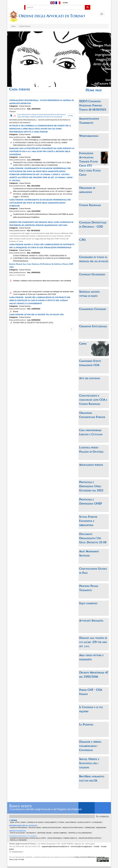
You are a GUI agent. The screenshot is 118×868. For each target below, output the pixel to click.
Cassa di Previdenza (19, 828)
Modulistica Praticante (73, 828)
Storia (61, 822)
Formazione (90, 828)
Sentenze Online (44, 833)
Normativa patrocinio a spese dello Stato (28, 838)
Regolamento (51, 822)
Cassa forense (25, 106)
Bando (16, 312)
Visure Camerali (60, 833)
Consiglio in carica (35, 822)
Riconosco (31, 833)
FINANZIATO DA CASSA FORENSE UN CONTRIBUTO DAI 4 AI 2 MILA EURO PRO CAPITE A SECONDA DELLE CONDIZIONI (42, 164)
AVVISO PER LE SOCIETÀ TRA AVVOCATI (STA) (33, 323)
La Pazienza (97, 822)
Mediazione (101, 828)
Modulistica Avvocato (52, 828)
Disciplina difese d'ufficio (90, 838)
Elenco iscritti (20, 806)
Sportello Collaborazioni (80, 833)
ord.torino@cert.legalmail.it (81, 846)
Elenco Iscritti (84, 822)
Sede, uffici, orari (18, 822)
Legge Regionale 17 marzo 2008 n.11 (62, 838)
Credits (96, 846)
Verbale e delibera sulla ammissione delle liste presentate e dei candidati (42, 281)
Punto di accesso (17, 833)
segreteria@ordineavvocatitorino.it (55, 846)
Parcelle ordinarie (18, 840)
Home (65, 3)
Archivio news (35, 828)
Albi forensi (71, 822)
